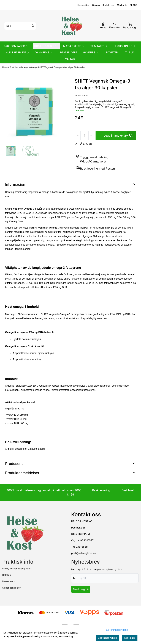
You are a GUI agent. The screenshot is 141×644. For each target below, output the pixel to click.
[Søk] (20, 26)
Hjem (5, 67)
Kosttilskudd (16, 67)
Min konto (122, 5)
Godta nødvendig (108, 638)
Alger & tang (30, 67)
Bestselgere (69, 52)
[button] (131, 136)
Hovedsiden (83, 5)
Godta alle (130, 638)
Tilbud (130, 52)
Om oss (96, 5)
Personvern (9, 581)
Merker (70, 59)
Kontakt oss (108, 5)
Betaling (7, 575)
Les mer (79, 110)
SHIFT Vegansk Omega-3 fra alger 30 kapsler (61, 67)
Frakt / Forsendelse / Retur (17, 569)
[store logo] (72, 26)
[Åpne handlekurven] (130, 26)
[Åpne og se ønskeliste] (115, 26)
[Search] (33, 26)
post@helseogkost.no (84, 553)
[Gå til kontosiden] (103, 26)
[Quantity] (84, 136)
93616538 (82, 547)
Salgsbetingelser (11, 588)
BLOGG (134, 5)
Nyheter (112, 52)
